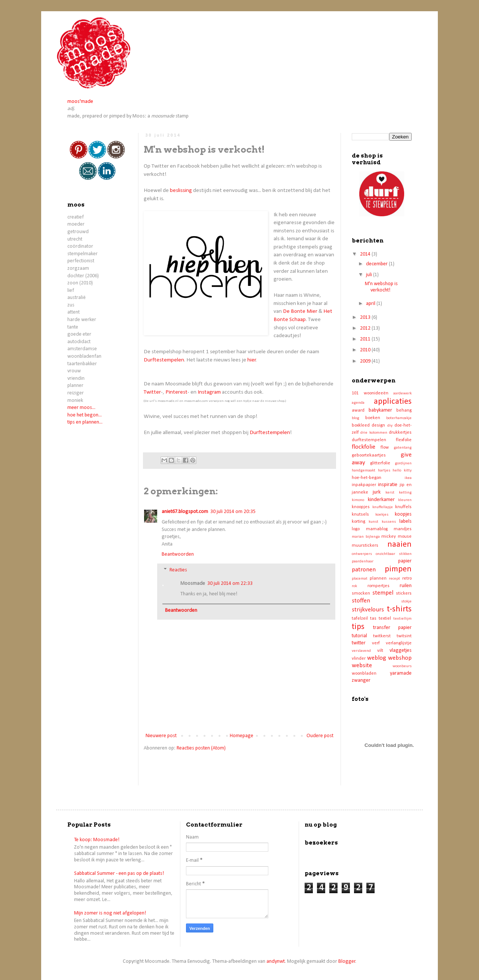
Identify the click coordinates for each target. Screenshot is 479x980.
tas (373, 619)
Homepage (242, 736)
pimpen (398, 569)
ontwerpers (362, 554)
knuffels (403, 507)
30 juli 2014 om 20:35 (233, 512)
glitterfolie (380, 463)
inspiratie (388, 485)
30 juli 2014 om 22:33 (230, 584)
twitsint (404, 636)
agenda (358, 403)
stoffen (361, 601)
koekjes (382, 515)
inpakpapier (364, 485)
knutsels (360, 515)
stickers (404, 593)
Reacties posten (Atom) (201, 748)
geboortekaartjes (369, 455)
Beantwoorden (178, 554)
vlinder (359, 659)
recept (394, 579)
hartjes (384, 471)
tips (358, 627)
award (358, 410)
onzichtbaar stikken (394, 554)
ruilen (406, 586)
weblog (377, 658)
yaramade (401, 673)
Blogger (347, 961)
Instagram (209, 392)
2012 (366, 328)
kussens (389, 522)
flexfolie (404, 440)
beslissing (181, 190)
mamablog (377, 529)
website (362, 665)
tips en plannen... (85, 422)
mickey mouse (396, 537)
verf (376, 643)
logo (356, 529)
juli (370, 275)
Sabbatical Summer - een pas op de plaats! (119, 874)
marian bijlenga (366, 537)
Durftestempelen (164, 360)
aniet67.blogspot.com (185, 512)
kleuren (405, 500)
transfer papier (392, 628)
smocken (361, 593)
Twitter (152, 392)
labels (405, 521)
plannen (378, 578)
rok (354, 586)
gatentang (403, 448)
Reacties (178, 570)
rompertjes (379, 586)
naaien (399, 545)
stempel (383, 593)
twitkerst (382, 636)
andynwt (276, 961)
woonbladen (364, 674)
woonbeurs (402, 666)
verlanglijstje (399, 643)
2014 (366, 254)
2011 (366, 339)
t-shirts (399, 609)
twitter (359, 643)
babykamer (380, 410)
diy (390, 426)
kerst (390, 493)
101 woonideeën (370, 393)
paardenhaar (363, 561)
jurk (377, 492)
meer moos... (81, 408)
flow (385, 448)
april (371, 304)
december (377, 264)
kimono (358, 500)
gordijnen (403, 463)
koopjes (403, 514)
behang (404, 410)
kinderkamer (381, 500)
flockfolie (364, 447)
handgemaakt (364, 471)
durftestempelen (369, 440)
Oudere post (320, 736)
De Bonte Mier (300, 311)
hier (252, 360)
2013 (366, 317)
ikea (408, 478)
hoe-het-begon (367, 478)
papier (405, 561)
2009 (366, 361)
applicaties (393, 402)
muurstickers (365, 546)
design (378, 425)
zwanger (361, 680)
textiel (385, 619)
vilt (380, 651)
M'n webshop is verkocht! (381, 287)
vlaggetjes (401, 651)
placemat (360, 579)
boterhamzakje (399, 418)
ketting (405, 493)
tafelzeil (360, 619)
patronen (364, 570)
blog (356, 418)
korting (359, 522)
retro (407, 578)
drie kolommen (374, 433)
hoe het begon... (85, 415)
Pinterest (176, 392)
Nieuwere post (161, 736)
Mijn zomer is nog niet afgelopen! (110, 913)
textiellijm (402, 619)
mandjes (403, 529)
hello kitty (402, 471)
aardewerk (402, 393)
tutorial (359, 636)
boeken (373, 418)
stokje (406, 602)
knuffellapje (383, 507)
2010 (366, 350)
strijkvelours (368, 610)
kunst (373, 522)
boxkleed (361, 425)
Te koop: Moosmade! (97, 840)
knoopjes (361, 507)
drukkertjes (400, 433)
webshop (400, 658)
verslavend (361, 651)
